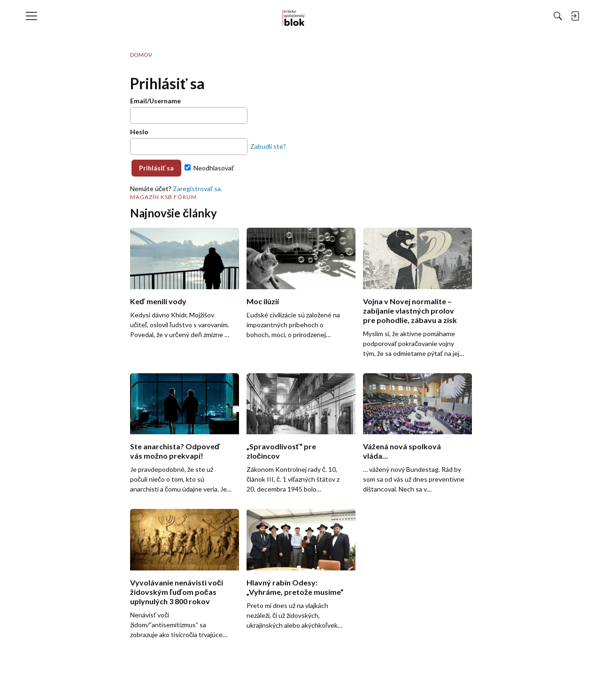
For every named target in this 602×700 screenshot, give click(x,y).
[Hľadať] (455, 16)
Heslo (139, 132)
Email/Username (155, 101)
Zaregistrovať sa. (197, 188)
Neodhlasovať (209, 168)
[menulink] (35, 16)
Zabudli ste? (268, 146)
